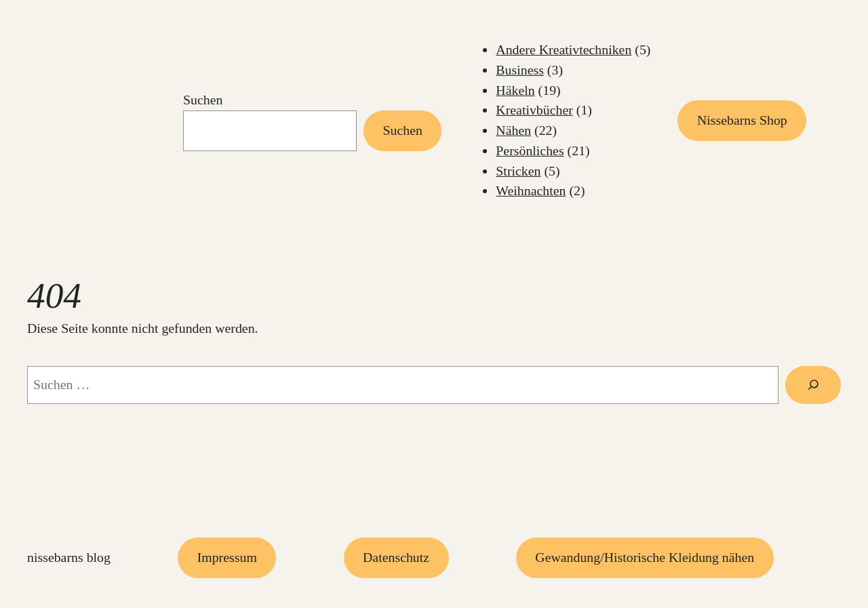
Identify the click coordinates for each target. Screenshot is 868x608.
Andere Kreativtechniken (564, 49)
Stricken (518, 171)
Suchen (203, 100)
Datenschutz (396, 557)
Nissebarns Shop (742, 120)
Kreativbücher (534, 110)
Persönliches (530, 150)
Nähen (513, 130)
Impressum (227, 557)
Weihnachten (531, 190)
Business (520, 70)
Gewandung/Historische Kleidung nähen (645, 557)
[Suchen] (813, 385)
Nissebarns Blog (69, 557)
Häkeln (515, 90)
